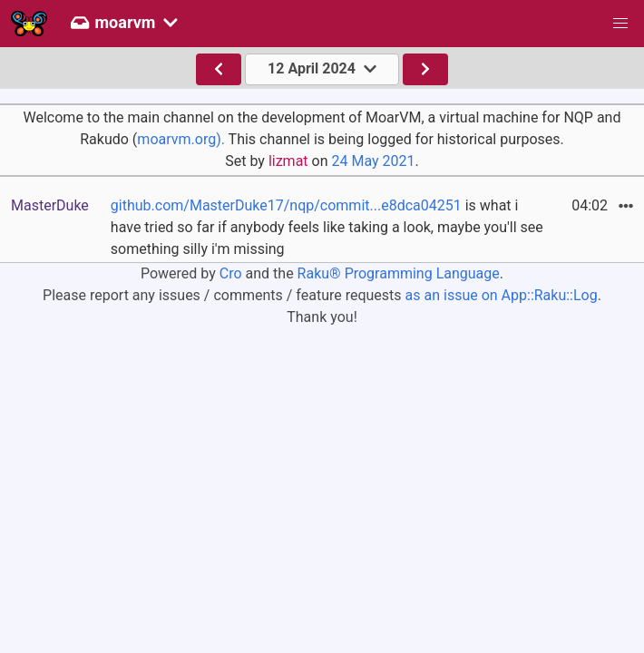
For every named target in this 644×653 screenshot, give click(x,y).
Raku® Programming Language (399, 273)
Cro (231, 273)
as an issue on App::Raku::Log (502, 295)
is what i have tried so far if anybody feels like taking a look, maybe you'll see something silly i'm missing (327, 227)
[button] (620, 24)
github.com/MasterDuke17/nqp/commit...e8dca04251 (286, 205)
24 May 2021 (373, 161)
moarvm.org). (181, 139)
